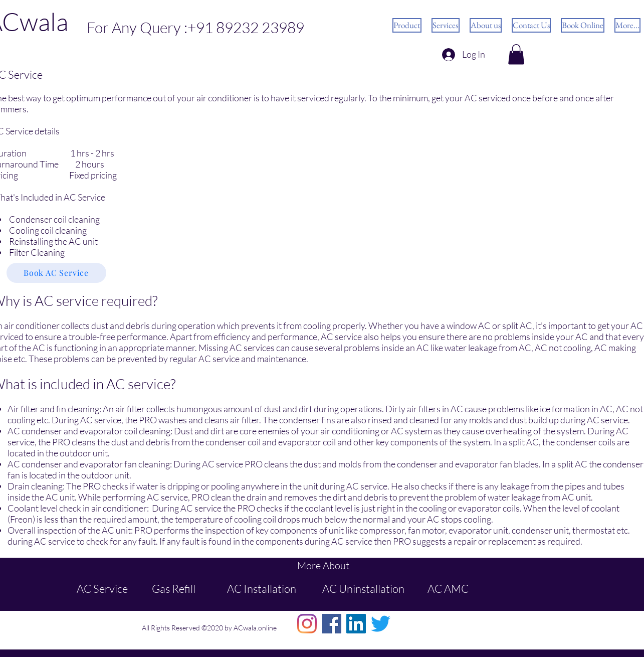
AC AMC (448, 589)
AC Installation (262, 589)
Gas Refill (174, 589)
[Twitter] (381, 624)
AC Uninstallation (363, 589)
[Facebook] (332, 624)
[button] (516, 54)
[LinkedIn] (356, 624)
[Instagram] (307, 624)
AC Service (102, 589)
